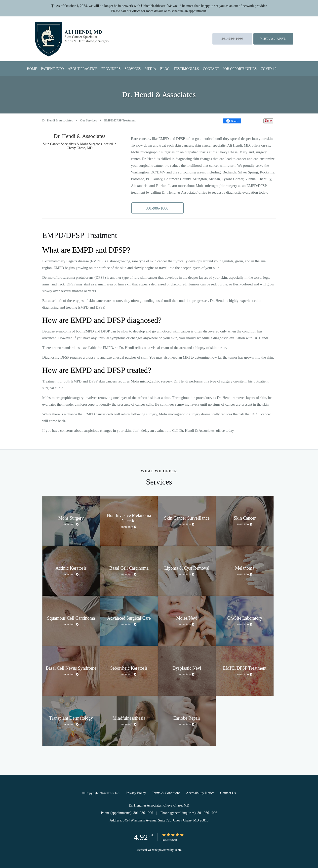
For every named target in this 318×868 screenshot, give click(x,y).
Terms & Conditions (166, 793)
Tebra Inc (113, 793)
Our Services (88, 120)
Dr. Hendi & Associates (58, 120)
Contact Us (228, 793)
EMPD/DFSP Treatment (120, 120)
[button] (156, 208)
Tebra (178, 850)
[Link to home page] (60, 39)
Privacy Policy (136, 793)
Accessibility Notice (200, 793)
